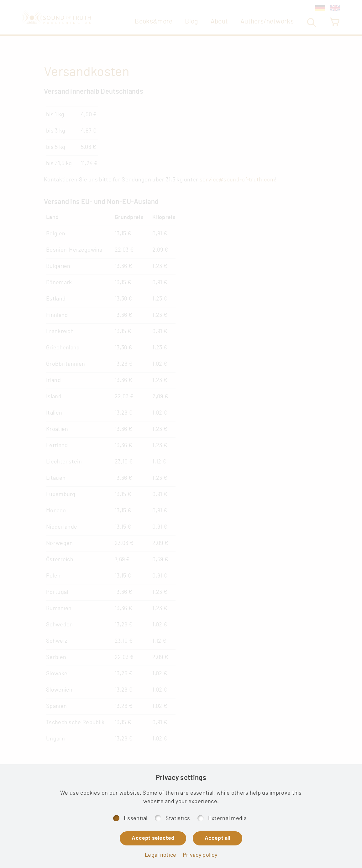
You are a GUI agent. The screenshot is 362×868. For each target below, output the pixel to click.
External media (227, 818)
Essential (136, 818)
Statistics (178, 818)
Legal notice (161, 855)
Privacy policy (200, 855)
